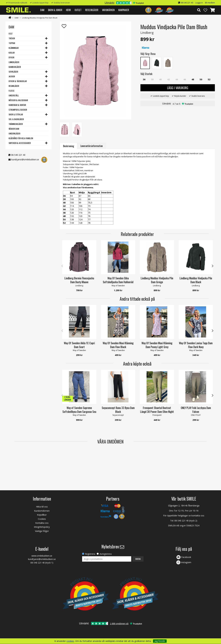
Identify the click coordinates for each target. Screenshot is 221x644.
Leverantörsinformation (92, 146)
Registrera (90, 554)
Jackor (12, 76)
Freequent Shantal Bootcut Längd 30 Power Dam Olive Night (157, 410)
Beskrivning (69, 146)
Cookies (42, 519)
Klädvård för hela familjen (21, 138)
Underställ (14, 95)
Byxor (11, 57)
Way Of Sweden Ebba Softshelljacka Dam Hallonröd (118, 280)
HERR (68, 10)
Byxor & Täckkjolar (18, 81)
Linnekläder (14, 62)
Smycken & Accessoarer (20, 143)
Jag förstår (160, 641)
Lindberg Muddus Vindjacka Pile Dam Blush (40, 18)
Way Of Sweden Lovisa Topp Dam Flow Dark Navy (196, 345)
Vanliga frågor (42, 531)
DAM (42, 10)
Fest (11, 34)
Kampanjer (124, 10)
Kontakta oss (42, 523)
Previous (62, 266)
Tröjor (12, 38)
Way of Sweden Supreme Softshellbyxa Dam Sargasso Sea (79, 410)
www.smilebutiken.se (42, 556)
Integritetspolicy (42, 527)
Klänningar (14, 48)
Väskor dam (14, 129)
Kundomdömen (42, 511)
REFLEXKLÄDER (92, 10)
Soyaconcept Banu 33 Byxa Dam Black (118, 410)
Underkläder (14, 133)
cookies (70, 641)
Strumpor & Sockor (18, 110)
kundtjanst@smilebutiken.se (25, 159)
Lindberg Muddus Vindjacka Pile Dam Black (196, 280)
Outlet (78, 10)
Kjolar (12, 53)
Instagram (186, 562)
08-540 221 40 (187, 3)
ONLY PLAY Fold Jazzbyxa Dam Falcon (196, 410)
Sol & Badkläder (16, 119)
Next (213, 266)
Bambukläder (15, 67)
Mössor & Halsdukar (18, 100)
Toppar (12, 43)
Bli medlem (210, 3)
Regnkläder (14, 86)
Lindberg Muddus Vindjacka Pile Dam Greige (157, 280)
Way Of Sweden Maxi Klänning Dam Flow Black (118, 345)
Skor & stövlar (16, 114)
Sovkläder (13, 72)
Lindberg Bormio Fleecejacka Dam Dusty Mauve (79, 280)
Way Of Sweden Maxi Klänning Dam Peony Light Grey (157, 345)
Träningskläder (16, 124)
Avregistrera (106, 554)
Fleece (12, 91)
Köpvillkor (42, 515)
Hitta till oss (42, 507)
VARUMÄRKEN (108, 10)
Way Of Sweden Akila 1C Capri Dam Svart (79, 345)
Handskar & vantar (17, 105)
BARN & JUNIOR (55, 10)
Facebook (186, 557)
